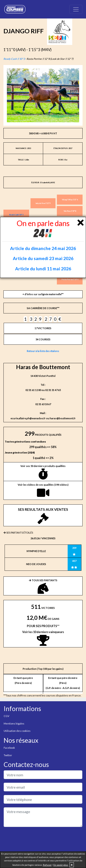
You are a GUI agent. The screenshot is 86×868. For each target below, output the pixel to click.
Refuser (47, 865)
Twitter (8, 755)
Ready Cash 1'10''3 (14, 59)
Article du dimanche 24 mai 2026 (43, 248)
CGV (6, 716)
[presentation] (39, 839)
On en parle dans (43, 228)
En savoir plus (61, 865)
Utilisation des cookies (17, 731)
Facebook (9, 748)
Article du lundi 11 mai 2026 (43, 269)
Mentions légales (14, 723)
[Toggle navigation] (76, 9)
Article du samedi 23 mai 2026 (43, 258)
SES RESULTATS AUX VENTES (43, 516)
